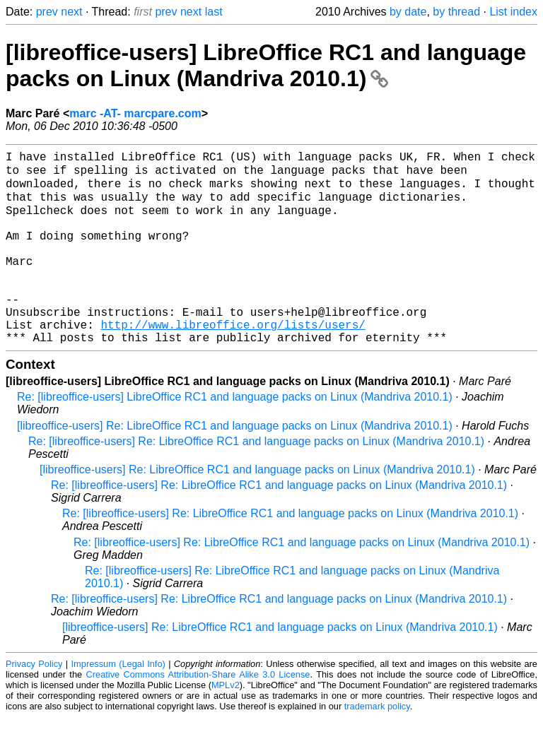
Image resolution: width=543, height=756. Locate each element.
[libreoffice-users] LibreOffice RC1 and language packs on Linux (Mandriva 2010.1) (266, 65)
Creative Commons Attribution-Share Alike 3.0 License (198, 713)
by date (408, 12)
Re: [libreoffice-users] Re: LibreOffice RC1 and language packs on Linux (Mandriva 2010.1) (256, 480)
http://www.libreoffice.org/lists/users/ (233, 360)
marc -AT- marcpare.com (135, 113)
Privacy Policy (34, 703)
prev (47, 12)
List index (513, 12)
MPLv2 (226, 724)
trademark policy (377, 745)
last (214, 12)
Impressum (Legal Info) (118, 703)
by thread (456, 12)
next (71, 12)
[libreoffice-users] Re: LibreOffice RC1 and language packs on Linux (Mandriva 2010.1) (235, 465)
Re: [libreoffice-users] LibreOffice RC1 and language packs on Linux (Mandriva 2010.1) (235, 436)
